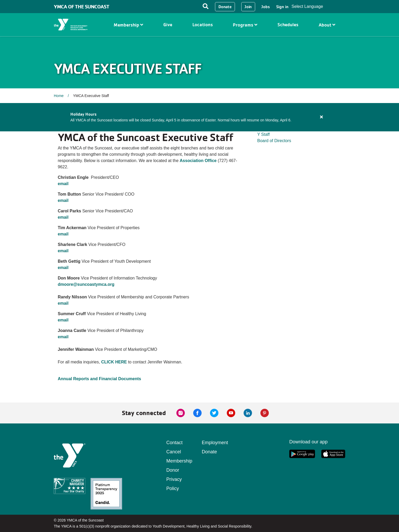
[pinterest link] (265, 413)
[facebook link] (197, 413)
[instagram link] (181, 413)
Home (59, 96)
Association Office (198, 161)
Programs (245, 25)
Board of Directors (274, 141)
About (327, 25)
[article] (199, 117)
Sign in (282, 7)
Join (248, 7)
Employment (215, 443)
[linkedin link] (248, 413)
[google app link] (302, 454)
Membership (128, 25)
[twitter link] (214, 413)
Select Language (307, 6)
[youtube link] (231, 413)
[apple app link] (333, 454)
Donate (225, 7)
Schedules (288, 25)
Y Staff (263, 134)
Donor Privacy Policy (174, 479)
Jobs (266, 7)
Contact (175, 443)
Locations (203, 25)
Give (168, 25)
